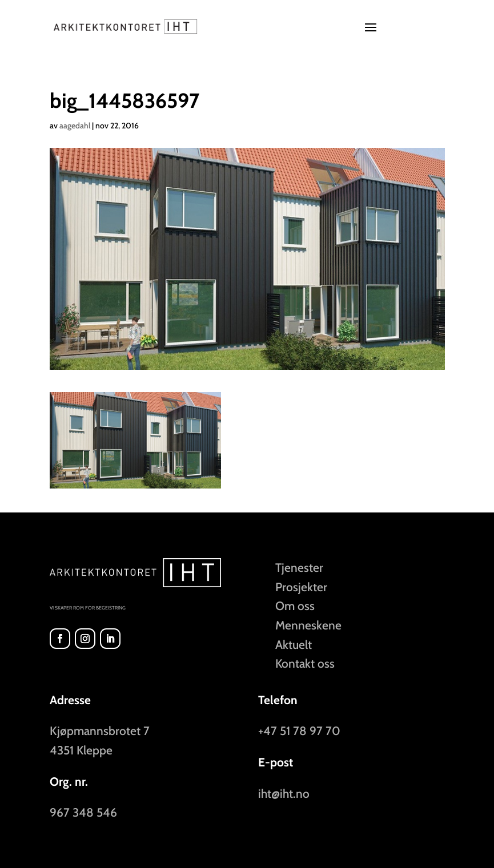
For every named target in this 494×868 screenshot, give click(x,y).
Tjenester (299, 568)
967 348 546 (83, 812)
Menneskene (308, 625)
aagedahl (75, 126)
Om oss (295, 606)
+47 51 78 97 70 (299, 731)
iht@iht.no (284, 794)
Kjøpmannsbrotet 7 (100, 731)
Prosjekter (301, 587)
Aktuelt (294, 645)
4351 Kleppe (81, 750)
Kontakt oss (305, 663)
